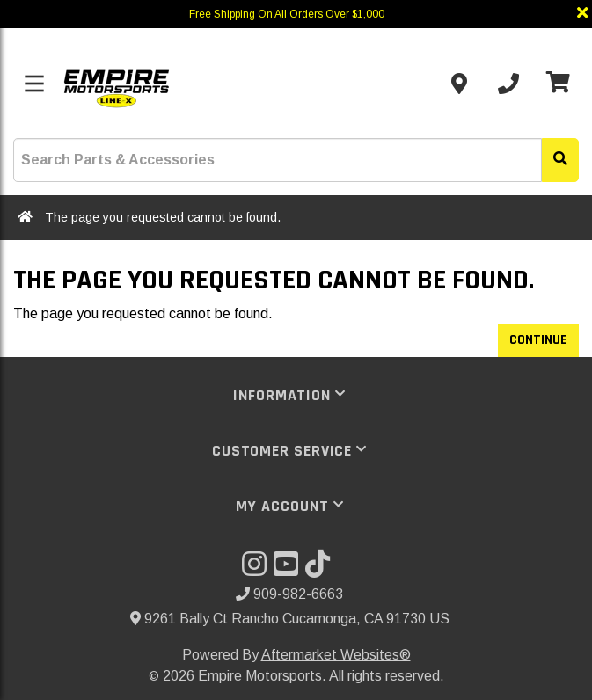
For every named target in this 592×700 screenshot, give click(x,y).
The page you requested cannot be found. (163, 217)
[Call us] (508, 84)
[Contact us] (459, 84)
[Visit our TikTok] (321, 569)
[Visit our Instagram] (258, 569)
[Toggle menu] (34, 84)
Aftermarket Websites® (336, 655)
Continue (538, 340)
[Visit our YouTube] (289, 569)
